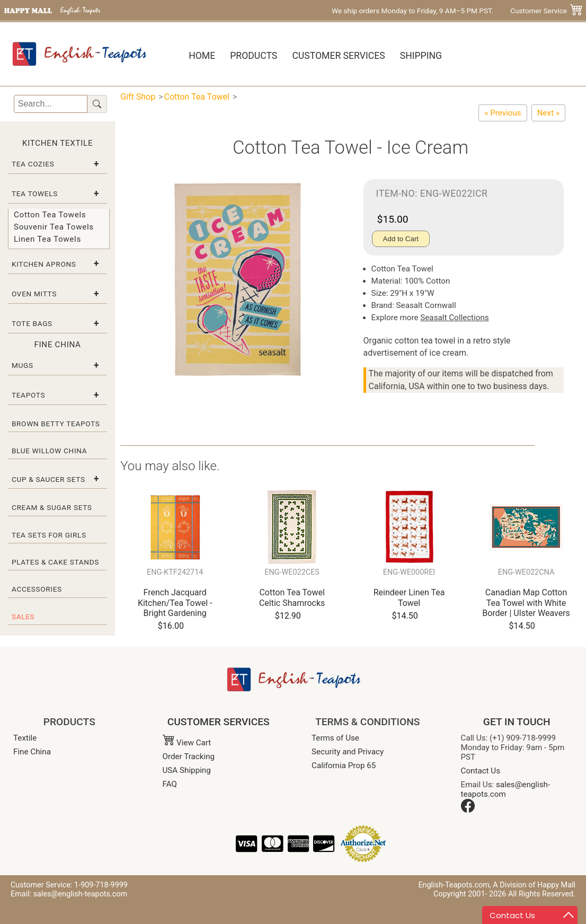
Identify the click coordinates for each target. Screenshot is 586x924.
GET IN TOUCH (517, 722)
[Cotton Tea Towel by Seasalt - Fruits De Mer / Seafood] (548, 113)
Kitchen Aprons (44, 264)
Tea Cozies (33, 164)
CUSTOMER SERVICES (219, 722)
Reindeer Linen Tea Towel (409, 597)
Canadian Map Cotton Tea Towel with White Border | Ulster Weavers (526, 602)
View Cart (187, 743)
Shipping (421, 56)
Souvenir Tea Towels (54, 227)
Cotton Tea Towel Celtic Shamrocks (292, 597)
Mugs (23, 365)
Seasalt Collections (454, 318)
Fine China (32, 752)
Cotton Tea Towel (197, 97)
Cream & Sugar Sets (52, 507)
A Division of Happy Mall (534, 885)
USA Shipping (187, 770)
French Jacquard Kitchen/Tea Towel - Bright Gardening (175, 602)
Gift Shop (138, 97)
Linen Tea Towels (47, 239)
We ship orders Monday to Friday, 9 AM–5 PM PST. (412, 11)
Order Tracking (189, 756)
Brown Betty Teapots (56, 424)
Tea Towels (35, 193)
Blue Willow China (49, 451)
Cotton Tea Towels (50, 215)
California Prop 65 (344, 765)
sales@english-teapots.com (506, 789)
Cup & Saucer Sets (48, 479)
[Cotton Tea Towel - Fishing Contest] (503, 113)
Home (202, 56)
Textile (25, 738)
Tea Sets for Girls (49, 535)
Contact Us (481, 771)
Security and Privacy (348, 752)
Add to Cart (401, 239)
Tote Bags (32, 323)
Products (254, 56)
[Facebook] (468, 810)
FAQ (170, 784)
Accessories (37, 589)
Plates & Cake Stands (55, 562)
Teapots (28, 395)
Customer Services (338, 56)
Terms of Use (335, 738)
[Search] (51, 104)
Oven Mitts (34, 294)
